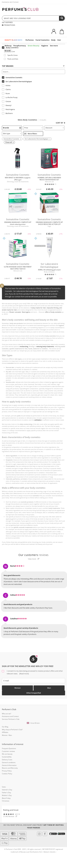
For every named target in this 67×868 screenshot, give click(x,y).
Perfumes (30, 40)
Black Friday (6, 798)
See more (54, 46)
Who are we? (7, 714)
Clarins (6, 89)
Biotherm (7, 113)
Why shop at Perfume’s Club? (12, 730)
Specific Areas (11, 55)
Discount (55, 128)
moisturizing (24, 346)
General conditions (9, 762)
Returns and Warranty (10, 768)
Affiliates (5, 732)
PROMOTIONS (9, 25)
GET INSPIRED (7, 22)
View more (34, 559)
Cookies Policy (7, 774)
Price (33, 128)
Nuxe (6, 93)
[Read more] (24, 674)
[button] (33, 723)
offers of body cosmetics (53, 312)
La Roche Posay (10, 97)
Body (53, 40)
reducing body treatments (45, 346)
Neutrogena (8, 109)
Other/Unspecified (34, 693)
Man (49, 688)
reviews (33, 555)
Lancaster (18, 312)
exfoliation (38, 420)
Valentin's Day (7, 790)
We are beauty (7, 754)
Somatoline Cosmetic (12, 77)
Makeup (8, 46)
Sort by (60, 123)
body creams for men (39, 308)
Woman (18, 688)
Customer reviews (8, 751)
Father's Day (6, 793)
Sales (4, 787)
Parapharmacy (20, 46)
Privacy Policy (7, 771)
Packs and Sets (11, 59)
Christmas (6, 801)
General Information (9, 765)
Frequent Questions (9, 748)
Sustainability (7, 757)
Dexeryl (7, 105)
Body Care (9, 51)
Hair (59, 40)
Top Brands (33, 66)
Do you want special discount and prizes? (34, 826)
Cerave (6, 101)
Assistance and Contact (10, 2)
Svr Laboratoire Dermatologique (17, 81)
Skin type (12, 133)
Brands (8, 51)
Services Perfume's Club (11, 719)
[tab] (33, 66)
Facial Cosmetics (42, 40)
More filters (31, 134)
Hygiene (45, 46)
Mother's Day (7, 795)
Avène (6, 85)
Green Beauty (33, 46)
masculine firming (53, 308)
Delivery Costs (7, 760)
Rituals (12, 312)
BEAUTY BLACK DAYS (13, 40)
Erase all (9, 142)
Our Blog (5, 727)
